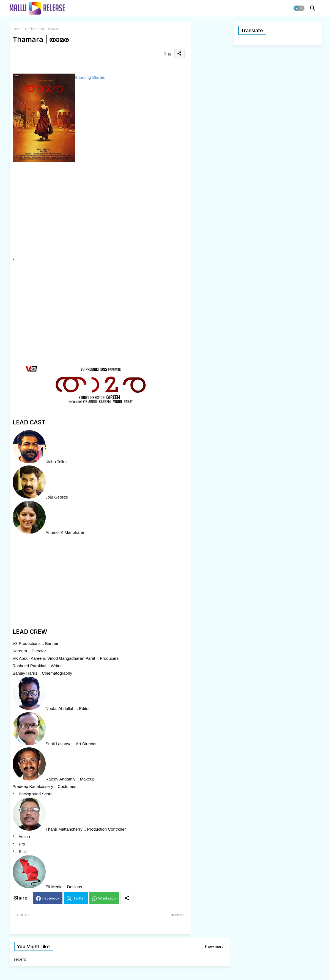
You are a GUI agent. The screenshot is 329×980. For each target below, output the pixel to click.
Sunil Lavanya (59, 744)
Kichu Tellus (57, 462)
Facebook (51, 898)
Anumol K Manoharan (66, 532)
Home (18, 29)
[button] (299, 8)
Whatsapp (107, 898)
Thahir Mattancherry (64, 829)
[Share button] (127, 898)
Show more (214, 946)
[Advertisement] (66, 210)
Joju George (57, 497)
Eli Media (54, 887)
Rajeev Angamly (61, 779)
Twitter (79, 898)
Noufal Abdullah (60, 708)
